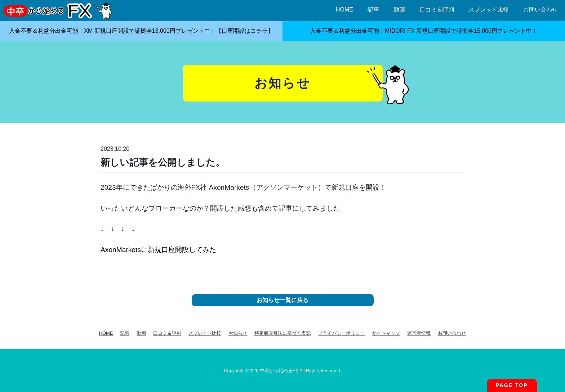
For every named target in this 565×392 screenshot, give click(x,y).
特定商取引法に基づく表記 (282, 333)
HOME (344, 10)
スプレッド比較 (489, 10)
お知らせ (238, 333)
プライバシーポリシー (341, 333)
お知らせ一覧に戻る (282, 300)
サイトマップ (386, 333)
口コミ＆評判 (437, 10)
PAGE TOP (512, 385)
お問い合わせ (540, 10)
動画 (399, 10)
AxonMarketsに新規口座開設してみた (158, 250)
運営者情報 (419, 333)
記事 (373, 10)
